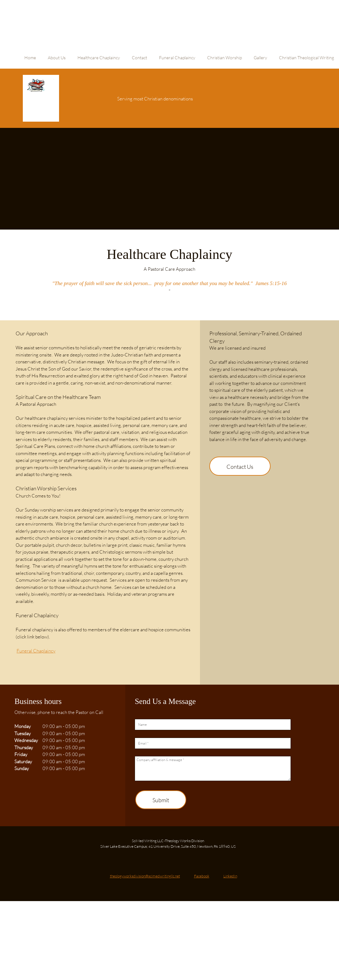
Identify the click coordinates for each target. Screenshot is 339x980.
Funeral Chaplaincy (36, 651)
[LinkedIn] (225, 874)
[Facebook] (196, 874)
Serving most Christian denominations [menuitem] (155, 99)
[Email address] (140, 874)
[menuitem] (30, 61)
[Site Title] (41, 98)
